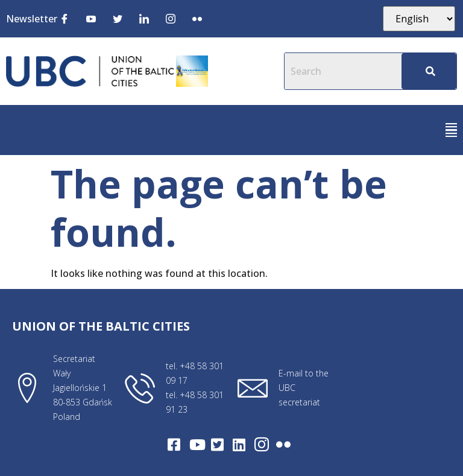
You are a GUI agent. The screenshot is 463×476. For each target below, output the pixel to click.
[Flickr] (197, 18)
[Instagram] (171, 18)
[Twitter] (118, 18)
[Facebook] (65, 18)
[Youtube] (91, 18)
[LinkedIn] (144, 18)
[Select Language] (419, 19)
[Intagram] (262, 445)
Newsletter (32, 19)
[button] (451, 130)
